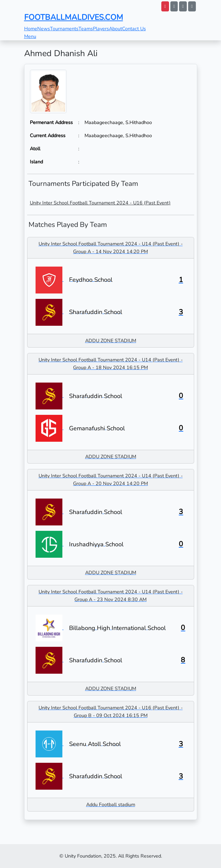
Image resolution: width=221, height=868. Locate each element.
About (116, 29)
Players (101, 29)
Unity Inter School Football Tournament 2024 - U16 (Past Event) (100, 203)
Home (31, 29)
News (44, 29)
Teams (86, 29)
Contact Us (134, 29)
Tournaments (64, 29)
